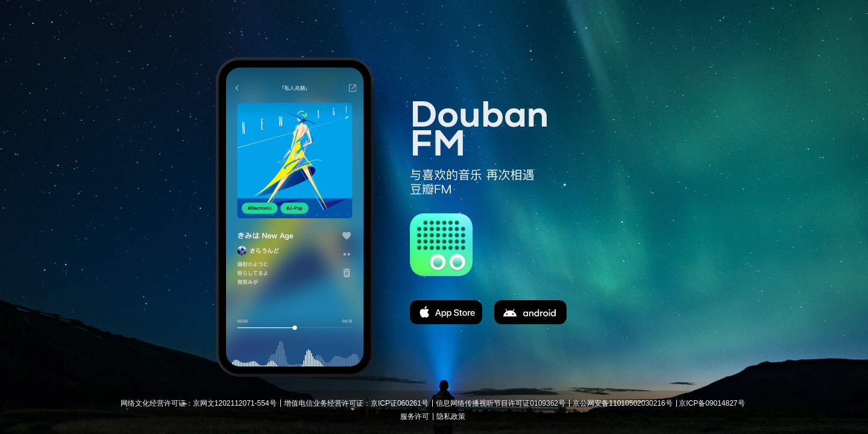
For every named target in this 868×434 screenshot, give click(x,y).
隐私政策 (451, 417)
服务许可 (415, 417)
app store (446, 312)
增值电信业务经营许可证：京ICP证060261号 (356, 403)
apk (530, 312)
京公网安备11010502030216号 (622, 403)
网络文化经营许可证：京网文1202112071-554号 (199, 403)
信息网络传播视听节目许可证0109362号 (501, 403)
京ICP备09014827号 (712, 403)
